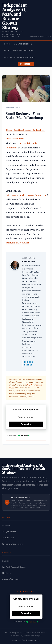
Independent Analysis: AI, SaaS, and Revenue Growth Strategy (14, 16)
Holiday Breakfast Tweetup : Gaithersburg (25, 130)
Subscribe (25, 64)
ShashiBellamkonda (15, 139)
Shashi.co (6, 573)
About (15, 640)
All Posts (6, 526)
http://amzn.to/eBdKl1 (17, 243)
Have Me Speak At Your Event (20, 57)
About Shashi (8, 538)
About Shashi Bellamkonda (19, 51)
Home (7, 44)
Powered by (18, 436)
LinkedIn (6, 561)
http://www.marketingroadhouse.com (27, 195)
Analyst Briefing (23, 44)
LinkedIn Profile (29, 364)
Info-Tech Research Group (14, 567)
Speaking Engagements (13, 544)
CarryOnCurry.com (11, 579)
